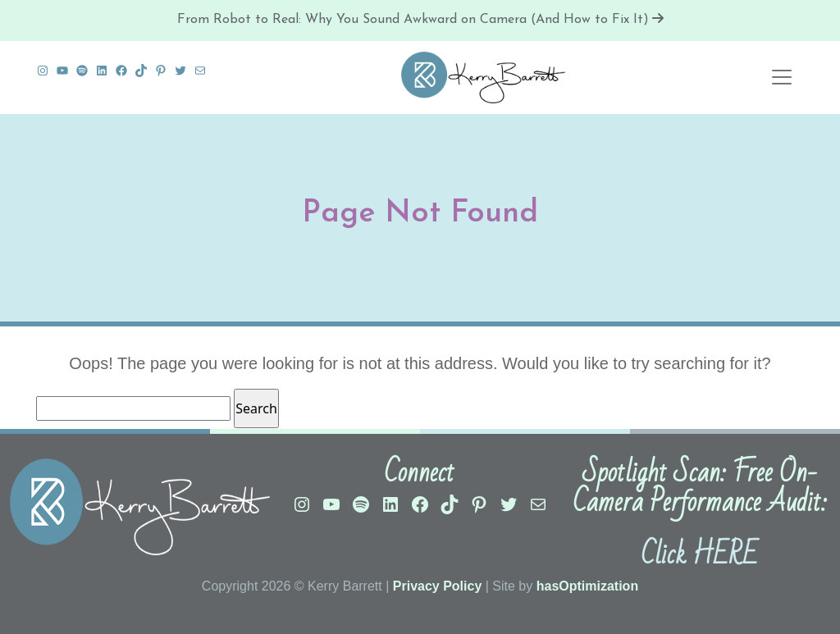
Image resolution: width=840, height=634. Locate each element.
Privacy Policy (438, 586)
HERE (725, 555)
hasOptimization (587, 586)
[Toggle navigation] (782, 77)
